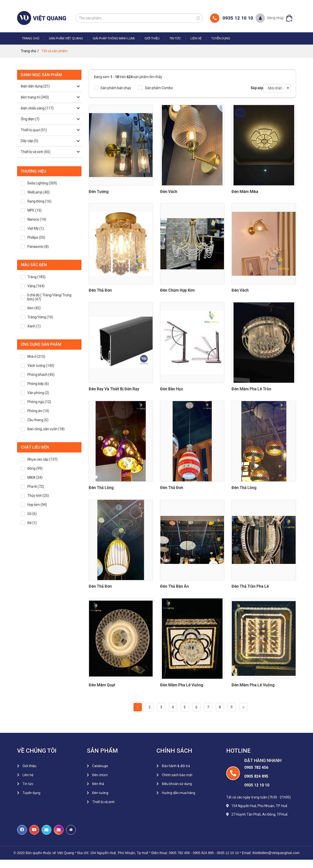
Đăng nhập (276, 18)
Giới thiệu (152, 38)
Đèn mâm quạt (102, 685)
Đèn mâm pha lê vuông (182, 685)
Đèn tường (99, 192)
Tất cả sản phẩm (55, 51)
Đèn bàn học (172, 389)
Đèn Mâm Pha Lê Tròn (251, 389)
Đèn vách (169, 192)
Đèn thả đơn (100, 290)
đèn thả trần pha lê (250, 586)
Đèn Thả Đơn (172, 488)
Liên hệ (196, 38)
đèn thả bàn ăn (174, 586)
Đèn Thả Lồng (244, 488)
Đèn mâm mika (245, 192)
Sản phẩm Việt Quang (66, 38)
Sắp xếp (257, 88)
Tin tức (175, 38)
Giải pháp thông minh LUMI (114, 38)
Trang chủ (31, 38)
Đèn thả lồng (101, 488)
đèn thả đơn (100, 586)
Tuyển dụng (221, 38)
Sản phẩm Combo (156, 88)
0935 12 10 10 (238, 18)
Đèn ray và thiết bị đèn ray (114, 389)
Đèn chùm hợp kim (177, 290)
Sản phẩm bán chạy (112, 88)
